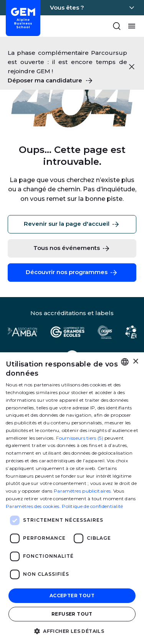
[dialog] (72, 498)
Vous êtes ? (67, 7)
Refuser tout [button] (72, 614)
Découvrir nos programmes (72, 273)
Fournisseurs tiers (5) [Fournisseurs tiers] (80, 438)
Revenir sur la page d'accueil (72, 224)
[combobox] (125, 362)
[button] (72, 631)
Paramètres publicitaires (82, 491)
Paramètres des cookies (33, 506)
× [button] (135, 362)
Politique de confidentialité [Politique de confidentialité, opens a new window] (92, 506)
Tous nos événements (72, 248)
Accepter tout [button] (72, 596)
